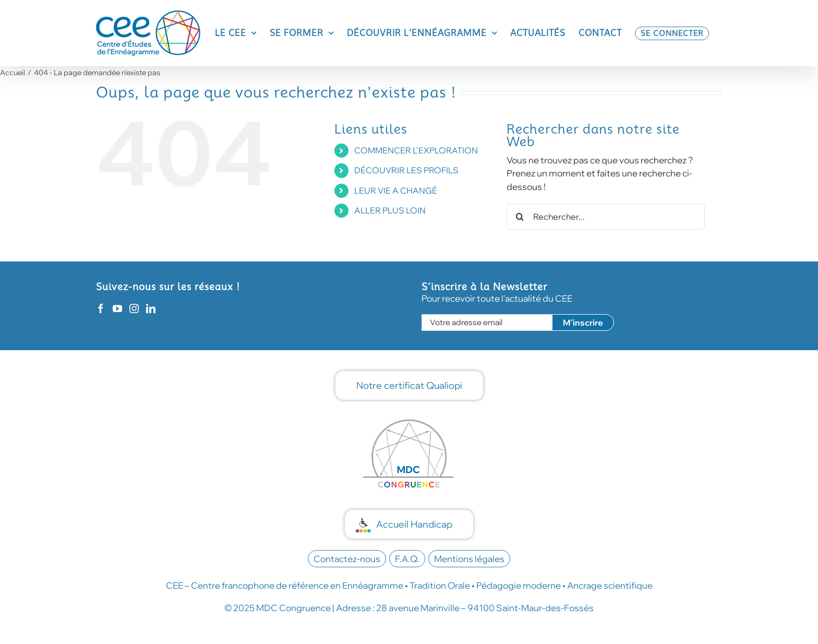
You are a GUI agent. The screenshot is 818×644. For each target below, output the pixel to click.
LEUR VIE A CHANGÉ (396, 190)
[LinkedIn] (151, 308)
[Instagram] (134, 308)
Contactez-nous (347, 559)
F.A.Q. (407, 559)
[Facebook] (101, 308)
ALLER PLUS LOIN (390, 210)
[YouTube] (117, 308)
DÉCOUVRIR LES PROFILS (406, 170)
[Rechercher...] (606, 217)
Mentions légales (469, 559)
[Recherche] (520, 217)
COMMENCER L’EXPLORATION (416, 150)
